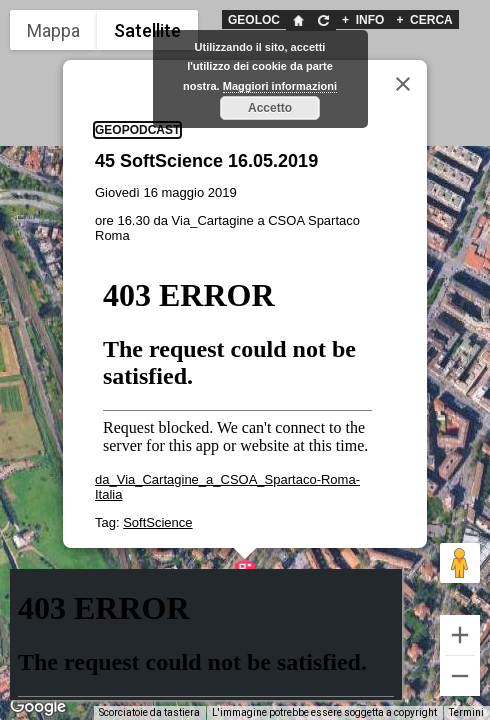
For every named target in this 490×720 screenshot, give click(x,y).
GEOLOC (254, 20)
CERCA (424, 20)
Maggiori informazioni (280, 86)
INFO (363, 20)
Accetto (270, 108)
